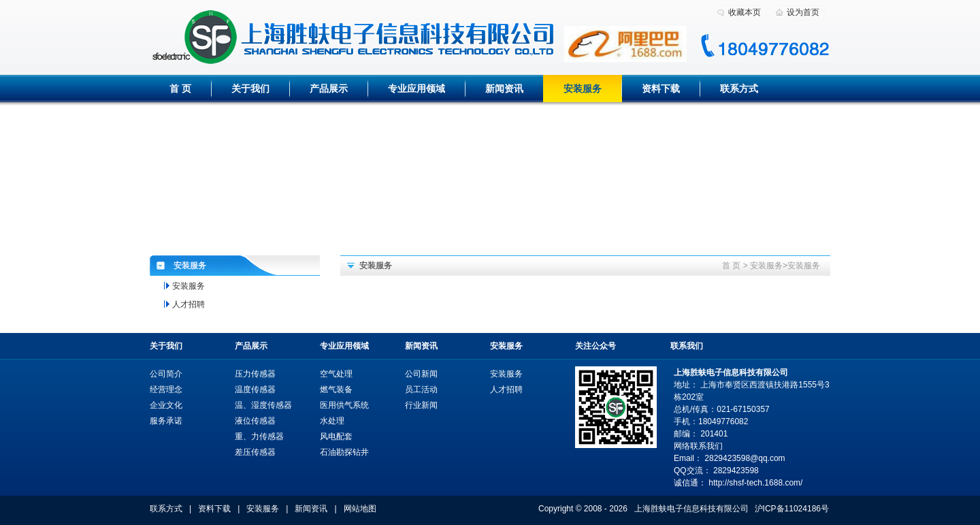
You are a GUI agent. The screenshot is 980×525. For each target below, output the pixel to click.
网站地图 (360, 509)
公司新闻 (421, 374)
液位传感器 (255, 421)
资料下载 (661, 89)
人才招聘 (189, 304)
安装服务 (583, 89)
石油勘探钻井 (344, 452)
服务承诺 (166, 421)
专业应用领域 (416, 89)
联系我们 (687, 346)
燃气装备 (336, 389)
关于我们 (250, 89)
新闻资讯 (504, 89)
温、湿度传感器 (263, 405)
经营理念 (166, 389)
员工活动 (421, 389)
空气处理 (336, 374)
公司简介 (166, 374)
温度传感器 (255, 389)
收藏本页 (745, 12)
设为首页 (803, 12)
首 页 (180, 89)
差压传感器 (255, 452)
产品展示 (329, 89)
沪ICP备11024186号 (792, 509)
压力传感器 (255, 374)
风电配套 (336, 436)
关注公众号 (595, 346)
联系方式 (739, 89)
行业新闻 (421, 405)
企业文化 (166, 405)
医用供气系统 (344, 405)
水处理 (332, 421)
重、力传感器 (259, 436)
